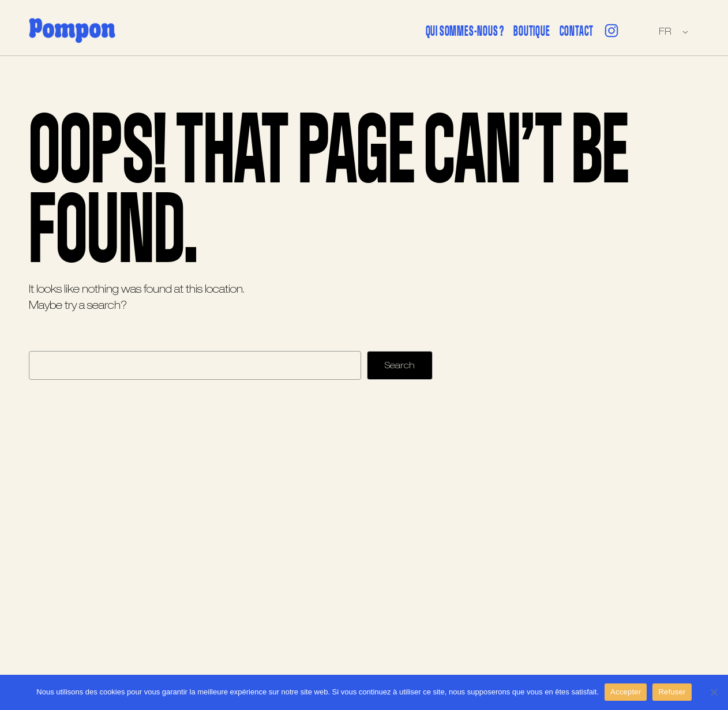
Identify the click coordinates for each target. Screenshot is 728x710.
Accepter (626, 692)
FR (665, 32)
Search (400, 366)
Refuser (672, 692)
